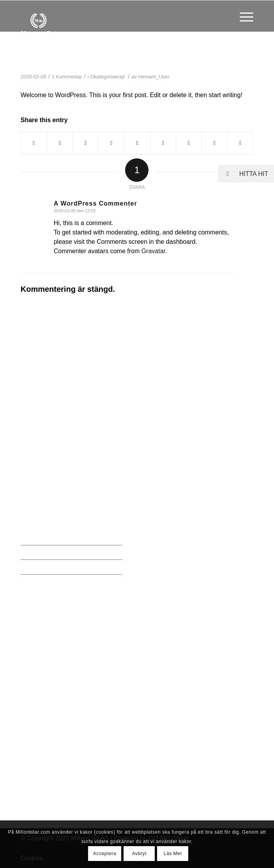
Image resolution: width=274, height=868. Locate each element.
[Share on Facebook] (34, 143)
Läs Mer (173, 854)
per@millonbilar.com (55, 727)
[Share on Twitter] (60, 143)
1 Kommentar (67, 77)
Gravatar (153, 251)
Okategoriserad (107, 77)
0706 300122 (45, 663)
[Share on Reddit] (215, 143)
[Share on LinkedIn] (137, 143)
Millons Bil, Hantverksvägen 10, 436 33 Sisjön (70, 434)
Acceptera (105, 854)
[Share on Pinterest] (111, 143)
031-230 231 (44, 455)
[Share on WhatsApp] (86, 143)
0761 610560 (45, 611)
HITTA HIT (243, 174)
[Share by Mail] (240, 143)
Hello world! (63, 57)
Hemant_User (154, 77)
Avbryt (139, 854)
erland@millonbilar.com (59, 469)
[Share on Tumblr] (163, 143)
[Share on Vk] (189, 143)
